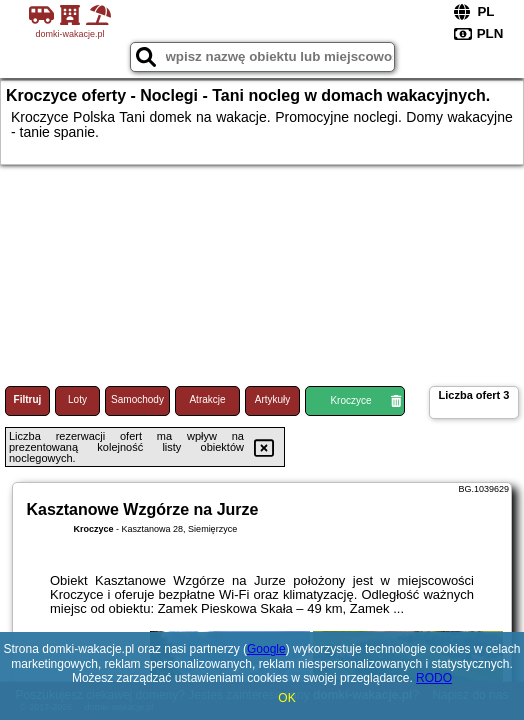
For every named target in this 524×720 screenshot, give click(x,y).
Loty (77, 399)
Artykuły (273, 399)
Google (266, 649)
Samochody (137, 399)
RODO (434, 678)
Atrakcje (207, 399)
